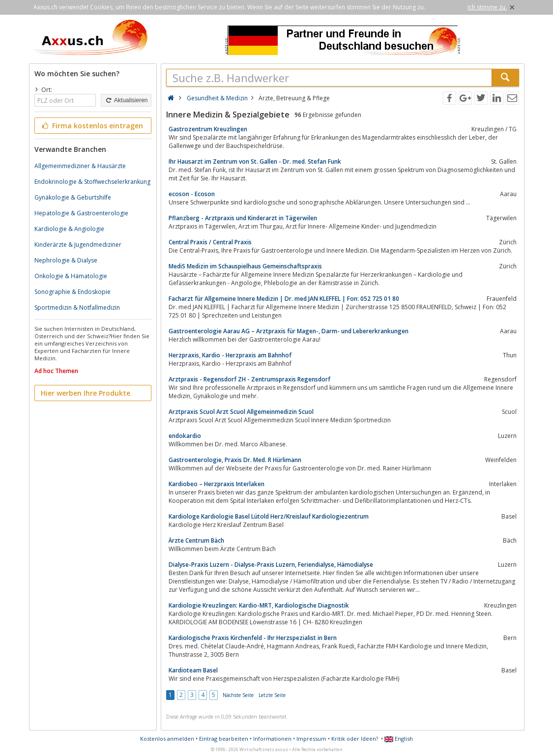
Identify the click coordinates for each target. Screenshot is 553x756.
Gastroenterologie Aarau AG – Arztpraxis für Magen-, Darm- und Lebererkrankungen (289, 331)
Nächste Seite (238, 695)
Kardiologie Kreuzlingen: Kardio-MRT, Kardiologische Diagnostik (259, 605)
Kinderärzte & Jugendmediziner (78, 245)
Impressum (311, 739)
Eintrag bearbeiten (224, 739)
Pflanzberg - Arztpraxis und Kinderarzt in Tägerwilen (243, 218)
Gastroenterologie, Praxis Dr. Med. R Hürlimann (235, 460)
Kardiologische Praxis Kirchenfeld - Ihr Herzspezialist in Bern (253, 638)
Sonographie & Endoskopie (73, 292)
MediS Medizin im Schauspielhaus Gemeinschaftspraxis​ (245, 266)
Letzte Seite (272, 695)
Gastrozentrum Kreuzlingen (208, 129)
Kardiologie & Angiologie (69, 229)
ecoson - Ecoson (192, 194)
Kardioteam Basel (193, 670)
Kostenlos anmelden (167, 739)
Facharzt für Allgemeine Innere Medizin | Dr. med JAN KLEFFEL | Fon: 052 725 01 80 (284, 299)
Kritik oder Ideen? (355, 739)
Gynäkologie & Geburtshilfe (73, 197)
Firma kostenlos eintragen (92, 126)
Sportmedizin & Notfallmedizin (77, 307)
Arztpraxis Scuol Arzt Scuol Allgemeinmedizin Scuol (241, 412)
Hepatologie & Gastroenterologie (81, 213)
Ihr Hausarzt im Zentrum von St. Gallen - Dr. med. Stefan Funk (255, 161)
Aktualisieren (126, 100)
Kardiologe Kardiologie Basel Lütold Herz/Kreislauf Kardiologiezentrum (269, 516)
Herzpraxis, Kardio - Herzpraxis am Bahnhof (230, 355)
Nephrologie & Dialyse (66, 260)
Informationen (272, 739)
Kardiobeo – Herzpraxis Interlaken (217, 484)
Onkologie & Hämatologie (71, 276)
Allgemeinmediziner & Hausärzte (80, 166)
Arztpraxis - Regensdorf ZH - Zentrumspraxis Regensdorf (249, 379)
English (399, 739)
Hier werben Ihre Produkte (86, 393)
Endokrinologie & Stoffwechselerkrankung (92, 182)
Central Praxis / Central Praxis (210, 242)
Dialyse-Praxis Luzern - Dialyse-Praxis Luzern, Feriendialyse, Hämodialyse (271, 565)
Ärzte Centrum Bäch (196, 540)
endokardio (185, 436)
